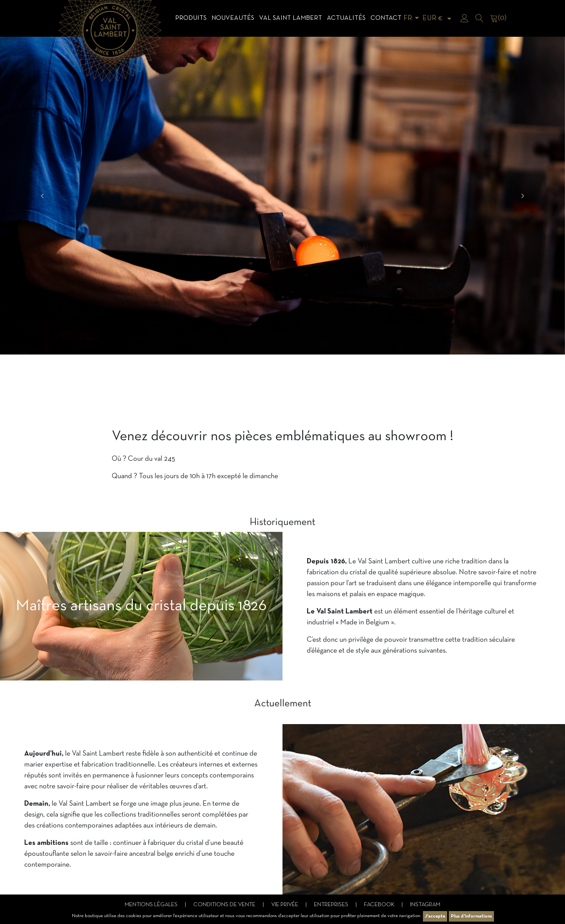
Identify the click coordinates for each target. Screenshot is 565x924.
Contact (386, 18)
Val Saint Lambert (291, 18)
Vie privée (285, 905)
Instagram (425, 905)
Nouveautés (233, 18)
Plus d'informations (471, 916)
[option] (282, 196)
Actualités (346, 18)
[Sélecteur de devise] (438, 18)
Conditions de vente (225, 905)
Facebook (380, 905)
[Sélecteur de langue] (413, 18)
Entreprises (332, 905)
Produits (191, 18)
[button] (42, 196)
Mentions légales (152, 905)
